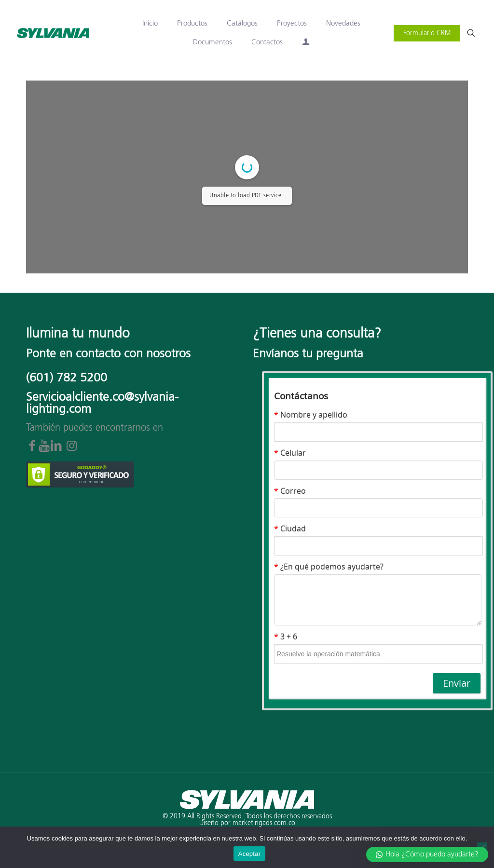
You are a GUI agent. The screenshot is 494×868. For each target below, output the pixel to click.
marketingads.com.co (264, 823)
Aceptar (250, 854)
